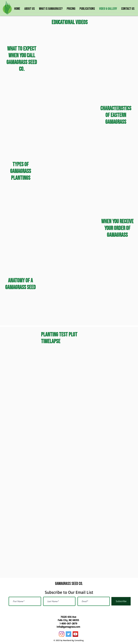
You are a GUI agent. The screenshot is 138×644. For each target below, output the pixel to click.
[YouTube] (75, 634)
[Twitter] (69, 634)
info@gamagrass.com (68, 627)
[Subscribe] (121, 601)
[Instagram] (62, 634)
